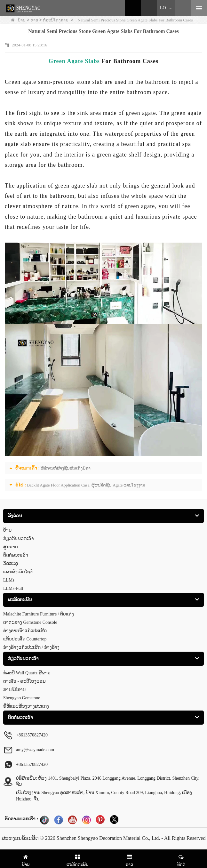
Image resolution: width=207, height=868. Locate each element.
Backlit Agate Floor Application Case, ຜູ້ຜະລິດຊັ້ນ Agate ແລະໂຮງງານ (86, 485)
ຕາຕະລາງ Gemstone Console (30, 622)
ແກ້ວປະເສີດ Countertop (25, 639)
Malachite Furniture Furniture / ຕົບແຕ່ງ (39, 614)
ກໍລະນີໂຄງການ (56, 20)
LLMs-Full (13, 588)
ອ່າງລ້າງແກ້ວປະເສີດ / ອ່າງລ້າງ (31, 647)
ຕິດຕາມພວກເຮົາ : (21, 819)
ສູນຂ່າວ (11, 547)
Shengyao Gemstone (22, 698)
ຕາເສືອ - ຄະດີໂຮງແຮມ (24, 681)
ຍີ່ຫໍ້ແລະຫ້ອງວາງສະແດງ (26, 706)
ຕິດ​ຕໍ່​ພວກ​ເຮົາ (16, 555)
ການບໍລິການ (14, 690)
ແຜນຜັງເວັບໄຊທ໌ (18, 572)
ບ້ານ (18, 20)
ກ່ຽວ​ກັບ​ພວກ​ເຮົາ (19, 538)
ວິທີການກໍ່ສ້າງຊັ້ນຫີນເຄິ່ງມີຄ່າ (66, 468)
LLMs (9, 580)
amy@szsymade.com (35, 750)
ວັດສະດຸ (11, 563)
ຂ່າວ (34, 20)
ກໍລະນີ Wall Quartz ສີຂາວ (27, 673)
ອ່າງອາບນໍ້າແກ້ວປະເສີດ (25, 631)
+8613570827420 (32, 764)
